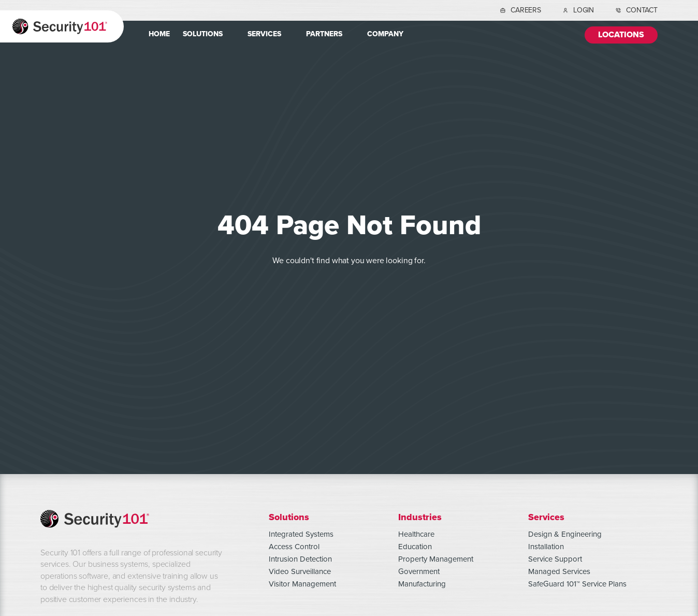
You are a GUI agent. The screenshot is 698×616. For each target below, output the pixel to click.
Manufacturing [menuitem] (422, 584)
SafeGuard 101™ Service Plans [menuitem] (577, 584)
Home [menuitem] (159, 34)
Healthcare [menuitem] (416, 534)
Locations (621, 35)
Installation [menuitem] (546, 547)
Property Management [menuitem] (436, 559)
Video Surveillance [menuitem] (300, 571)
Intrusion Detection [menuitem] (300, 559)
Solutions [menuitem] (203, 34)
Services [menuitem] (264, 34)
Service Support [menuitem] (555, 559)
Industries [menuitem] (420, 517)
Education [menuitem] (415, 547)
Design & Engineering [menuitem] (565, 534)
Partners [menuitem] (324, 34)
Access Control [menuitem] (294, 547)
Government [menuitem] (419, 571)
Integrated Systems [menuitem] (301, 534)
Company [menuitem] (385, 34)
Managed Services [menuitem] (559, 571)
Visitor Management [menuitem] (302, 584)
